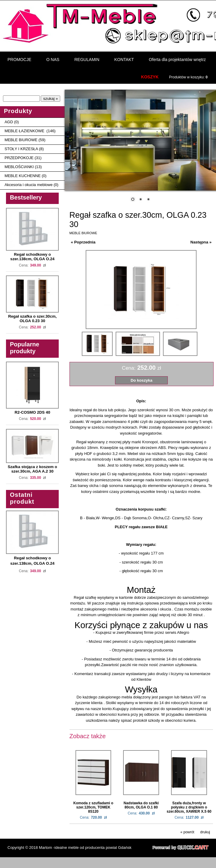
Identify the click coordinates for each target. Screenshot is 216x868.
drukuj (205, 832)
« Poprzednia (83, 242)
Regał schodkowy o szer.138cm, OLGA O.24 (32, 256)
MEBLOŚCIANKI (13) (23, 166)
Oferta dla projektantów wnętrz (177, 59)
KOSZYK (150, 76)
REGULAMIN (87, 59)
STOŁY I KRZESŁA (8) (24, 148)
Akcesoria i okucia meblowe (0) (31, 184)
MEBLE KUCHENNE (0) (25, 175)
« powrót (187, 832)
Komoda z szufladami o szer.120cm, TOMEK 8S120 (93, 807)
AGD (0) (12, 121)
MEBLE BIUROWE (83, 232)
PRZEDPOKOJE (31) (23, 157)
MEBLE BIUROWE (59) (25, 139)
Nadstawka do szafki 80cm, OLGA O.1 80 (141, 805)
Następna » (201, 242)
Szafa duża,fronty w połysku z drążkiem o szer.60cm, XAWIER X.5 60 (189, 807)
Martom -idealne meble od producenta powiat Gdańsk (85, 847)
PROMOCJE (19, 59)
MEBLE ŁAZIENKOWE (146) (30, 130)
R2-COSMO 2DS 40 (33, 412)
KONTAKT (124, 59)
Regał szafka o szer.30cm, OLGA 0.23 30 (32, 318)
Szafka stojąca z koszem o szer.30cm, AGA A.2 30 (33, 468)
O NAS (53, 59)
